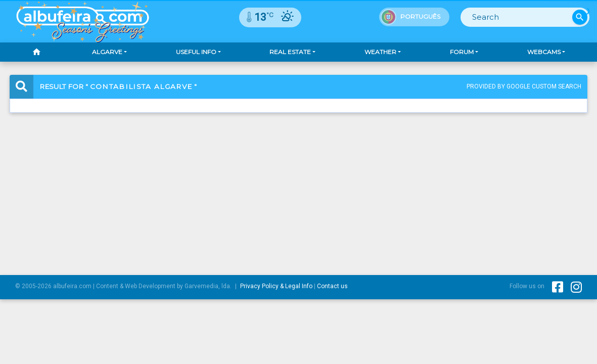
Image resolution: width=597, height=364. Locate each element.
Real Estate (290, 52)
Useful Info (196, 52)
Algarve (107, 52)
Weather (380, 52)
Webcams (544, 52)
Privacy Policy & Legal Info (276, 286)
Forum (462, 52)
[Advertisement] (298, 185)
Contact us (332, 286)
